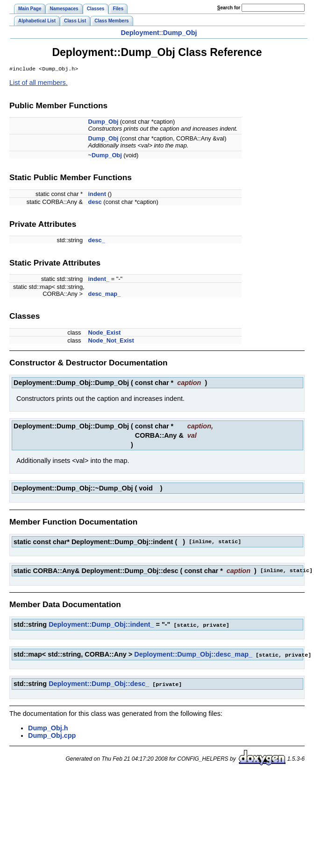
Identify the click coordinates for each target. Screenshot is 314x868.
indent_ (99, 280)
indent (97, 195)
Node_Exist (105, 333)
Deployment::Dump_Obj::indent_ (101, 625)
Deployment (140, 33)
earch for (229, 8)
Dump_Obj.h (48, 728)
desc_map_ (105, 295)
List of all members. (39, 84)
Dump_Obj (180, 33)
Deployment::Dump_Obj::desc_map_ (193, 655)
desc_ (97, 241)
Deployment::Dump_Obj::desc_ (99, 684)
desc (95, 203)
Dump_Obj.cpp (52, 735)
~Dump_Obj (105, 156)
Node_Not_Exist (111, 341)
